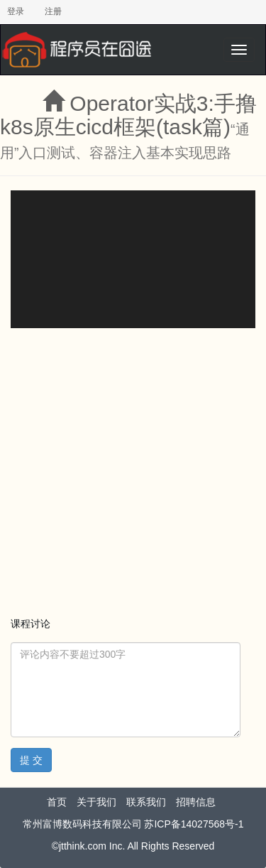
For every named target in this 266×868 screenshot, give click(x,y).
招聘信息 (196, 802)
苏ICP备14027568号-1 (194, 824)
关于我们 (96, 802)
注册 (53, 11)
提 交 (31, 760)
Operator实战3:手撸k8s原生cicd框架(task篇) (128, 115)
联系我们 (146, 802)
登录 (16, 11)
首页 (57, 802)
